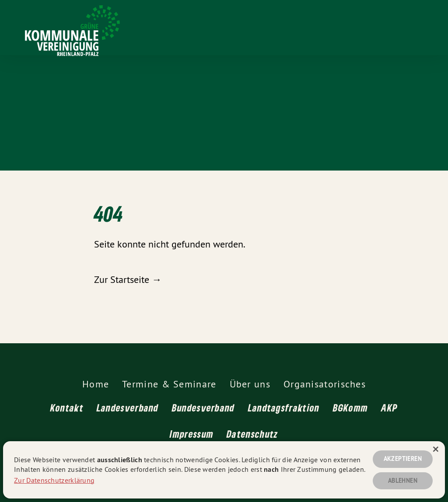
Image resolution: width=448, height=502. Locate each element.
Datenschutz (252, 434)
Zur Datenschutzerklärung (54, 479)
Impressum (192, 434)
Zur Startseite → (128, 279)
